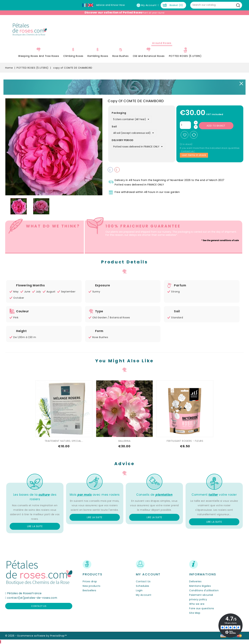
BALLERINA (124, 441)
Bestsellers (89, 590)
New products (91, 586)
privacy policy (198, 599)
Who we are (197, 604)
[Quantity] (185, 125)
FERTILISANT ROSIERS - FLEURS (185, 441)
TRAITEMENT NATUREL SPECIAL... (64, 441)
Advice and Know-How (110, 5)
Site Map (195, 613)
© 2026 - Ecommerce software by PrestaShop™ (36, 636)
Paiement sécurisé (201, 595)
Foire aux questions (202, 608)
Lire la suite (35, 526)
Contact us (39, 606)
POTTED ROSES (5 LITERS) (185, 56)
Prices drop (90, 581)
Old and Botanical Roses (149, 56)
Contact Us (143, 581)
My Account (144, 595)
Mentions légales (200, 586)
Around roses (162, 43)
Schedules (143, 586)
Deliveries (195, 581)
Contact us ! (188, 151)
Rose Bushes (121, 56)
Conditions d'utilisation (204, 590)
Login (139, 590)
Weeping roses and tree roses (39, 56)
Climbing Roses (73, 56)
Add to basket (216, 126)
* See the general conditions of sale (220, 240)
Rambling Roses (98, 56)
